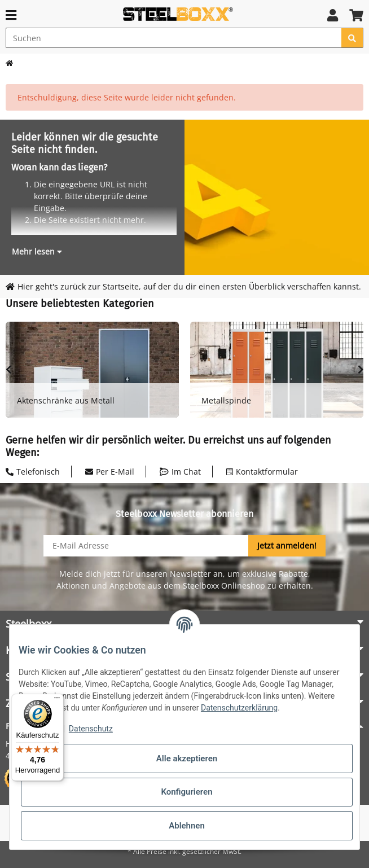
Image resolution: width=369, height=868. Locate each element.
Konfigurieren (186, 792)
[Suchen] (174, 38)
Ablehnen (187, 826)
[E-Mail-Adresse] (146, 546)
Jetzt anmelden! (287, 545)
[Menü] (57, 700)
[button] (333, 15)
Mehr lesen (37, 251)
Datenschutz (91, 729)
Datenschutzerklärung (239, 708)
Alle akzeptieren (187, 759)
